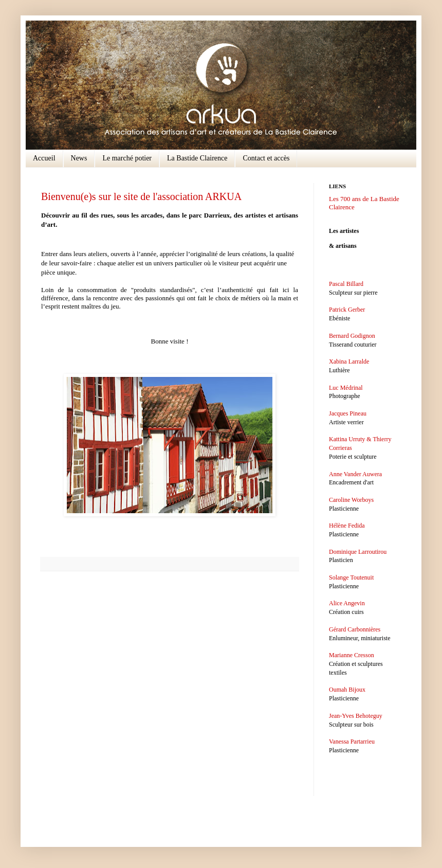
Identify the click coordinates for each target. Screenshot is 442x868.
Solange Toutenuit (351, 577)
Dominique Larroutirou (358, 552)
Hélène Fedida (347, 526)
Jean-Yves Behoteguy (356, 716)
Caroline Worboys (351, 500)
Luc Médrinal (346, 388)
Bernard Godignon (352, 336)
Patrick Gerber (347, 310)
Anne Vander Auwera (355, 474)
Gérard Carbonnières (355, 629)
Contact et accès (266, 158)
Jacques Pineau (348, 413)
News (79, 158)
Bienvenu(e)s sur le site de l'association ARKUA (141, 196)
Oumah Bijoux (347, 690)
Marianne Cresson (352, 655)
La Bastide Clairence (197, 158)
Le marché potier (127, 158)
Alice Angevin (347, 603)
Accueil (44, 158)
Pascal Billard (346, 284)
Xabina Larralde (349, 361)
